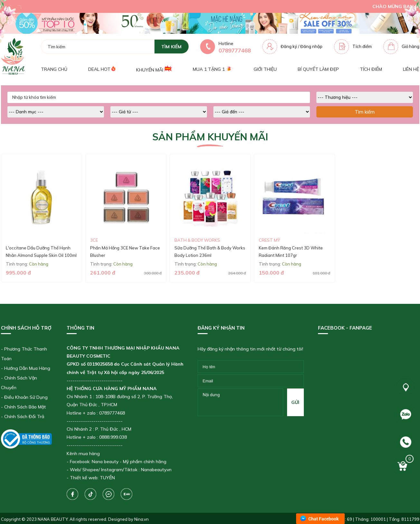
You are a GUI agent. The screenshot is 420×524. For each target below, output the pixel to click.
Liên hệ (411, 69)
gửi (295, 402)
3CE (94, 240)
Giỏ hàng (411, 46)
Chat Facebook (324, 519)
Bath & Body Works (197, 240)
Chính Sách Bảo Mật (25, 407)
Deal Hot (102, 69)
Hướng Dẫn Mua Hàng (27, 368)
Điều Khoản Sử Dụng (26, 397)
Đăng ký (289, 46)
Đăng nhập (311, 46)
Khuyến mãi (154, 69)
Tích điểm (362, 46)
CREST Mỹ (269, 240)
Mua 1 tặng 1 (213, 69)
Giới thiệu (265, 69)
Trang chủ (54, 69)
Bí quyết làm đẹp (318, 69)
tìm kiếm (171, 47)
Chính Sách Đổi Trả (24, 416)
